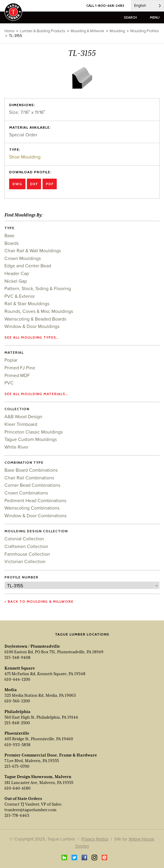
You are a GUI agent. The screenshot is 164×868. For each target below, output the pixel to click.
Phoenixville (17, 733)
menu (155, 17)
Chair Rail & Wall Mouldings (33, 250)
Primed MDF (17, 375)
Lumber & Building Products (43, 31)
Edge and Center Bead (28, 266)
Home (9, 31)
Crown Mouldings (23, 258)
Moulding (117, 31)
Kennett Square (20, 668)
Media (11, 690)
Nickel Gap (16, 281)
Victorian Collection (25, 561)
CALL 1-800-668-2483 (105, 5)
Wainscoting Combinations (32, 508)
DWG (17, 184)
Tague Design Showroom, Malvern (38, 777)
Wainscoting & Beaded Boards (35, 319)
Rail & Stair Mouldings (27, 303)
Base (9, 235)
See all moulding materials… (36, 394)
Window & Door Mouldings (32, 326)
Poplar (11, 360)
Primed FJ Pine (20, 368)
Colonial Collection (24, 539)
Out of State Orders (23, 799)
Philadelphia (17, 712)
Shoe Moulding (25, 157)
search (130, 17)
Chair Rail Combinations (29, 478)
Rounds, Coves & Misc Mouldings (39, 311)
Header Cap (17, 273)
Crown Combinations (26, 493)
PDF (50, 184)
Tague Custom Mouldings (31, 439)
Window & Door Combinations (35, 515)
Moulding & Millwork (87, 31)
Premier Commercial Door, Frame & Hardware (51, 755)
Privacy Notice (95, 839)
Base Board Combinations (31, 470)
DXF (34, 184)
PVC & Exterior (20, 296)
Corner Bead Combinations (32, 485)
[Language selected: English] (147, 6)
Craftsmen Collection (26, 546)
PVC (9, 383)
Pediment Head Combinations (35, 500)
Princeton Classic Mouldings (34, 432)
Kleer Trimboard (21, 424)
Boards (12, 243)
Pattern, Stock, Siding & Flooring (38, 288)
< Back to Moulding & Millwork (39, 601)
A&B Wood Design (23, 416)
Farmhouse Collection (27, 554)
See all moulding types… (32, 337)
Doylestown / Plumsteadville (32, 646)
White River (16, 447)
